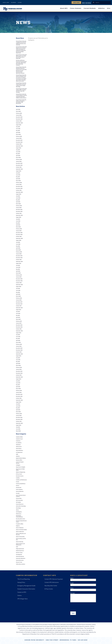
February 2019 (19, 275)
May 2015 (18, 362)
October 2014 (19, 375)
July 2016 (18, 335)
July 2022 (18, 196)
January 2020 (19, 254)
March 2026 (18, 111)
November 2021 (19, 211)
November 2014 (19, 373)
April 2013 (18, 410)
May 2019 (18, 269)
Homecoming (19, 498)
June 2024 (18, 152)
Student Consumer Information (26, 589)
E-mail (72, 583)
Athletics (101, 8)
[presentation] (81, 606)
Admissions (18, 445)
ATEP (17, 454)
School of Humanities (20, 537)
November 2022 (19, 188)
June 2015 (18, 360)
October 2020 (19, 236)
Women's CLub (19, 562)
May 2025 (18, 131)
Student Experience (20, 551)
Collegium (18, 465)
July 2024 (18, 150)
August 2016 (19, 333)
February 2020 (19, 252)
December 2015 (19, 348)
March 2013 (18, 412)
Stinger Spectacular (20, 549)
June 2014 (18, 383)
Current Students (90, 8)
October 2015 (19, 352)
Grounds (18, 493)
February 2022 (19, 206)
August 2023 (19, 171)
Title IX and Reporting (24, 579)
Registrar (18, 526)
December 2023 (19, 163)
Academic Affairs (19, 437)
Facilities (18, 478)
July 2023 (18, 173)
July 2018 (18, 288)
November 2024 (19, 142)
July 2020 (18, 242)
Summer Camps (19, 553)
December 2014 (19, 371)
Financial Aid (19, 487)
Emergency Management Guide (26, 586)
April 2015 (18, 364)
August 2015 (19, 356)
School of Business (20, 528)
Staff (17, 547)
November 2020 (19, 235)
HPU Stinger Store (22, 599)
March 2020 (18, 250)
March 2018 (18, 296)
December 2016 (19, 325)
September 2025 (19, 123)
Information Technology (21, 506)
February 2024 (19, 159)
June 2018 (18, 290)
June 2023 (18, 175)
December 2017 (19, 302)
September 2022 (19, 192)
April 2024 (18, 156)
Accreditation (19, 443)
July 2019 (18, 265)
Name (72, 578)
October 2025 (19, 121)
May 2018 (18, 292)
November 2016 (19, 327)
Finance (18, 486)
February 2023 (19, 183)
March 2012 (18, 431)
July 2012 (18, 427)
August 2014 (19, 379)
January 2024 (19, 161)
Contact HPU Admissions (52, 582)
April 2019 (18, 271)
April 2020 (18, 248)
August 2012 (19, 425)
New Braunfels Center (20, 519)
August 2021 (19, 217)
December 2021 (19, 209)
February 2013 (19, 414)
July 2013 (18, 404)
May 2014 (18, 385)
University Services (20, 560)
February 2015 (19, 367)
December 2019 (19, 256)
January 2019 (19, 277)
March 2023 (18, 181)
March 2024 (18, 158)
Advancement (19, 447)
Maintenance (19, 514)
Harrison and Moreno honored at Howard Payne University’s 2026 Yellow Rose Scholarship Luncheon (21, 63)
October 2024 (19, 144)
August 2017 (19, 310)
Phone (72, 588)
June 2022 (18, 198)
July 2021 (18, 219)
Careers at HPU (22, 592)
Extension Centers (20, 476)
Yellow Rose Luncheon (21, 564)
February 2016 (19, 344)
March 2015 (18, 365)
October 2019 (19, 260)
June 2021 (18, 221)
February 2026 (19, 113)
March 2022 (18, 204)
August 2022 (19, 194)
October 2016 (19, 329)
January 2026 (19, 115)
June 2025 (18, 129)
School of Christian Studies (21, 530)
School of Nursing (20, 542)
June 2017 (18, 313)
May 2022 (18, 200)
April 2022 (18, 202)
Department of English (21, 467)
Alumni (20, 2)
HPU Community (19, 500)
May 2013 (18, 408)
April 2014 (18, 387)
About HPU (64, 8)
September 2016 (19, 331)
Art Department (19, 452)
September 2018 (19, 285)
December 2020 (19, 233)
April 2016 (18, 340)
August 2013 (19, 402)
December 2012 (19, 417)
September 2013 (19, 400)
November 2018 (19, 281)
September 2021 (19, 215)
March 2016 (18, 342)
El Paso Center (19, 474)
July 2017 (18, 312)
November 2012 (19, 419)
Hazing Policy (21, 582)
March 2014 (18, 389)
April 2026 (18, 109)
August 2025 (19, 125)
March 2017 (18, 319)
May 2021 (18, 223)
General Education (20, 491)
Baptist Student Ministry (21, 458)
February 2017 (19, 321)
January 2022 (19, 208)
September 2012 (19, 423)
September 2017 (19, 308)
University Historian (20, 556)
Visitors (20, 595)
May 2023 (18, 177)
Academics (18, 441)
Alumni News (19, 448)
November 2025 (19, 119)
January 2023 (19, 184)
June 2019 (18, 267)
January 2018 (19, 300)
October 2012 (19, 421)
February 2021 (19, 229)
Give (109, 8)
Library (17, 510)
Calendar (13, 2)
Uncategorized (19, 554)
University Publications (21, 558)
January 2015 (19, 369)
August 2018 (19, 287)
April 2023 (18, 179)
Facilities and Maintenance (21, 480)
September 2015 (19, 354)
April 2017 (18, 317)
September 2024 (19, 146)
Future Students (76, 8)
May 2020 (18, 246)
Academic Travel (19, 439)
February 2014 (19, 391)
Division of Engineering (21, 472)
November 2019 (19, 258)
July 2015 (18, 358)
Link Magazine (19, 512)
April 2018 (18, 294)
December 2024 (19, 140)
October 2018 (19, 283)
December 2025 (19, 117)
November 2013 (19, 396)
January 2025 (19, 138)
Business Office (19, 460)
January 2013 (19, 416)
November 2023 (19, 165)
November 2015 (19, 350)
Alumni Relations (19, 450)
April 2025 (18, 132)
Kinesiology (18, 508)
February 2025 (19, 136)
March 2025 (18, 134)
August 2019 (19, 263)
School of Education (20, 532)
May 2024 (18, 154)
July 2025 (18, 127)
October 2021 (19, 213)
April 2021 (18, 225)
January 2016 (19, 346)
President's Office (20, 524)
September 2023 (19, 169)
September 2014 (19, 377)
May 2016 (18, 339)
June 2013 (18, 406)
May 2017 (18, 315)
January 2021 (19, 231)
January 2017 (19, 323)
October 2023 (19, 167)
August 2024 (19, 148)
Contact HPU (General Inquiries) (54, 579)
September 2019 (19, 261)
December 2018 (19, 279)
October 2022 (19, 190)
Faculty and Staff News (21, 484)
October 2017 (19, 306)
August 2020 (19, 240)
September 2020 (19, 238)
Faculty (17, 482)
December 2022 (19, 186)
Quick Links (6, 2)
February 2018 (19, 298)
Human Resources (20, 504)
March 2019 (18, 273)
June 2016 (18, 337)
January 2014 (19, 392)
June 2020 (18, 244)
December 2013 (19, 394)
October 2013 (19, 398)
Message (73, 593)
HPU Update (18, 502)
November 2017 (19, 304)
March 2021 (18, 227)
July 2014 (18, 381)
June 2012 (18, 429)
